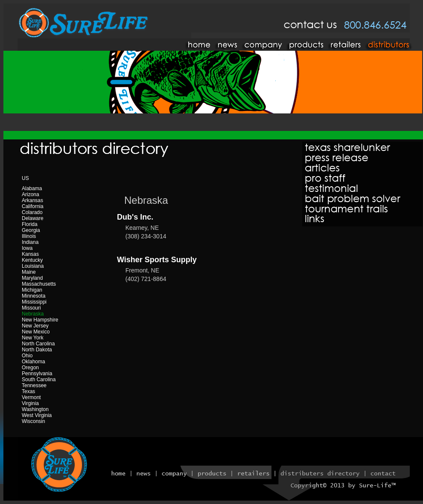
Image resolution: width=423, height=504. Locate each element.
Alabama (32, 188)
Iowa (27, 248)
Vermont (31, 397)
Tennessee (34, 385)
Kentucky (32, 260)
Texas (28, 391)
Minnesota (34, 296)
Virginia (30, 403)
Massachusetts (39, 284)
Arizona (31, 194)
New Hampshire (40, 320)
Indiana (30, 242)
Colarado (32, 212)
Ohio (27, 356)
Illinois (29, 236)
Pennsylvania (37, 374)
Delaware (33, 218)
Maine (29, 272)
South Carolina (39, 379)
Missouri (31, 308)
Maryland (32, 278)
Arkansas (32, 200)
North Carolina (38, 344)
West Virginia (37, 415)
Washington (35, 409)
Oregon (30, 368)
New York (33, 338)
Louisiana (33, 266)
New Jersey (35, 326)
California (33, 206)
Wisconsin (34, 421)
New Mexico (36, 332)
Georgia (31, 230)
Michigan (32, 290)
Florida (30, 224)
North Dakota (37, 350)
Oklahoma (34, 362)
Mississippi (34, 302)
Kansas (30, 254)
